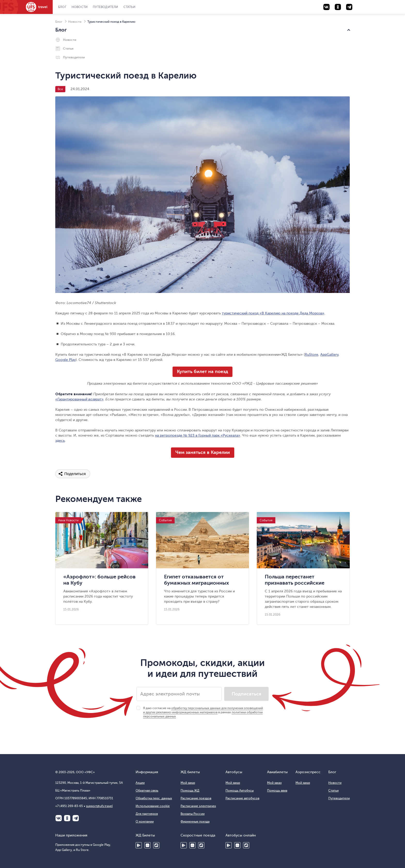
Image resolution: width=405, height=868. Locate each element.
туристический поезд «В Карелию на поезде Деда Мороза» (273, 313)
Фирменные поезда (195, 822)
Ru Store (156, 845)
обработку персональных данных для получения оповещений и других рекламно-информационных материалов (203, 710)
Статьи (129, 7)
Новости (80, 7)
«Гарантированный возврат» (79, 399)
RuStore (311, 355)
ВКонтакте (59, 818)
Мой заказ (188, 783)
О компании (145, 822)
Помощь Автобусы (240, 791)
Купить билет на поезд (202, 371)
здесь (60, 441)
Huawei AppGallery (192, 845)
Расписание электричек (198, 806)
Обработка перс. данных (154, 798)
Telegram (76, 818)
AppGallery (329, 355)
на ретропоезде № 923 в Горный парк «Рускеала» (198, 435)
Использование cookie (153, 806)
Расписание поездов (196, 798)
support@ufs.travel (99, 806)
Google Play (65, 360)
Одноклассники (67, 818)
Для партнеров (147, 814)
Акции (140, 783)
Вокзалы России (193, 814)
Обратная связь (147, 791)
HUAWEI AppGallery (147, 845)
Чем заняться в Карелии (203, 452)
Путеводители (105, 7)
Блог (62, 7)
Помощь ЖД (190, 791)
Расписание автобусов (242, 798)
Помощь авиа (277, 791)
